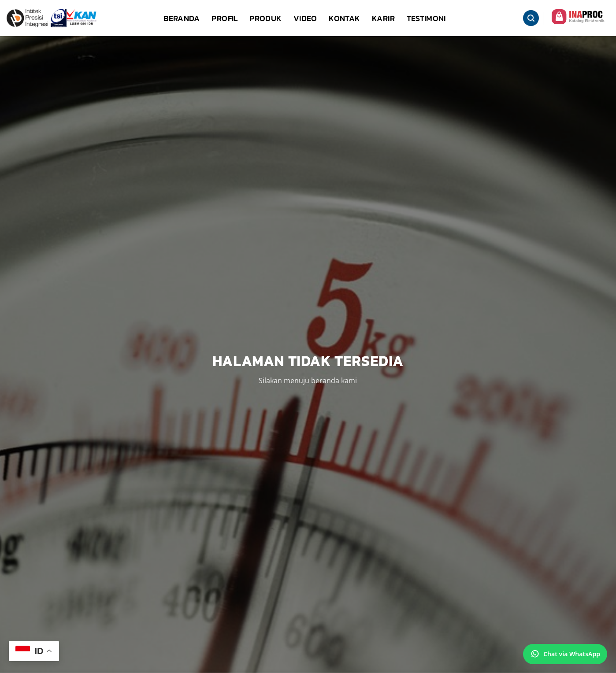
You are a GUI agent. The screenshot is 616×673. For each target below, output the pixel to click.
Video (305, 18)
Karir (383, 18)
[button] (531, 18)
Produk (265, 18)
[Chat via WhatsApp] (565, 654)
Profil (225, 18)
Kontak (344, 18)
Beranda (182, 18)
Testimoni (426, 18)
